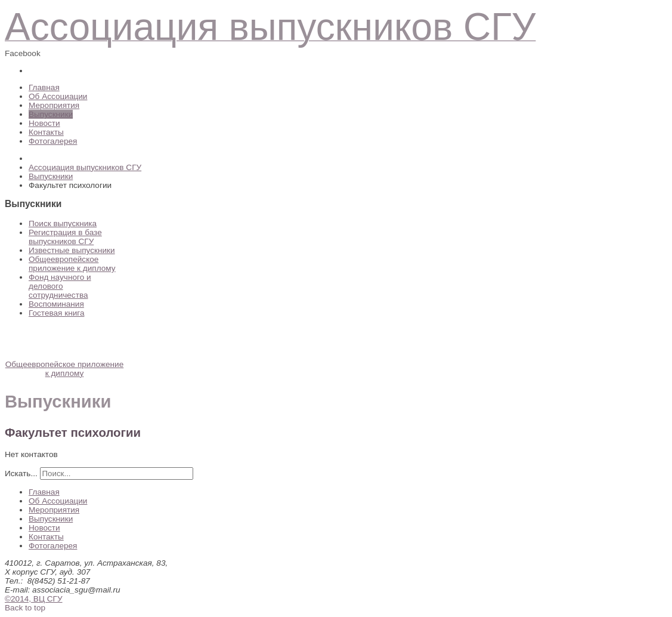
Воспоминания (56, 304)
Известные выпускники (72, 250)
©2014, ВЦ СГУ (34, 599)
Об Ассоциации (58, 96)
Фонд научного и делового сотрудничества (60, 286)
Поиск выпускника (63, 223)
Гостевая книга (56, 313)
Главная (44, 87)
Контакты (46, 132)
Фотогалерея (53, 141)
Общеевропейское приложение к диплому (72, 264)
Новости (44, 123)
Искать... (21, 473)
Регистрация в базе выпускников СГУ (65, 237)
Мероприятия (54, 105)
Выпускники (51, 114)
